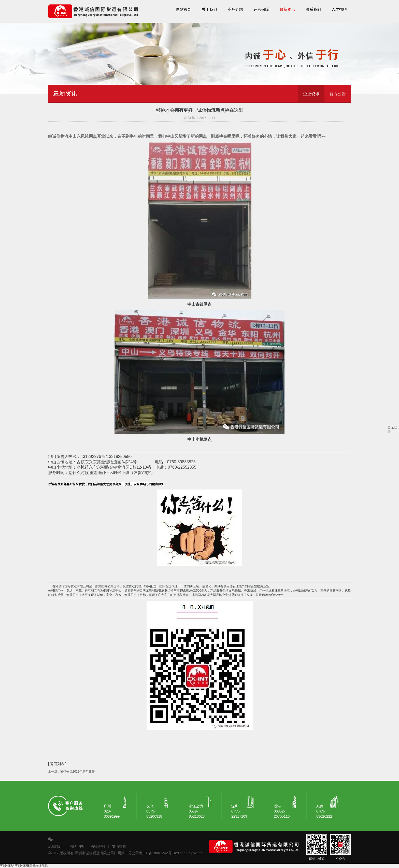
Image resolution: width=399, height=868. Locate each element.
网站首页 (183, 10)
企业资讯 (311, 94)
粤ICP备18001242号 (155, 853)
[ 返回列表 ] (57, 764)
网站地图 (77, 846)
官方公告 (338, 94)
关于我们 (209, 10)
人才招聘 (339, 10)
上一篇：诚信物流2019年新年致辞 (71, 772)
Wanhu (199, 853)
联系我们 (313, 10)
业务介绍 (235, 10)
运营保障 (261, 10)
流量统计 (55, 846)
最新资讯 (287, 10)
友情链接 (119, 846)
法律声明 (98, 846)
